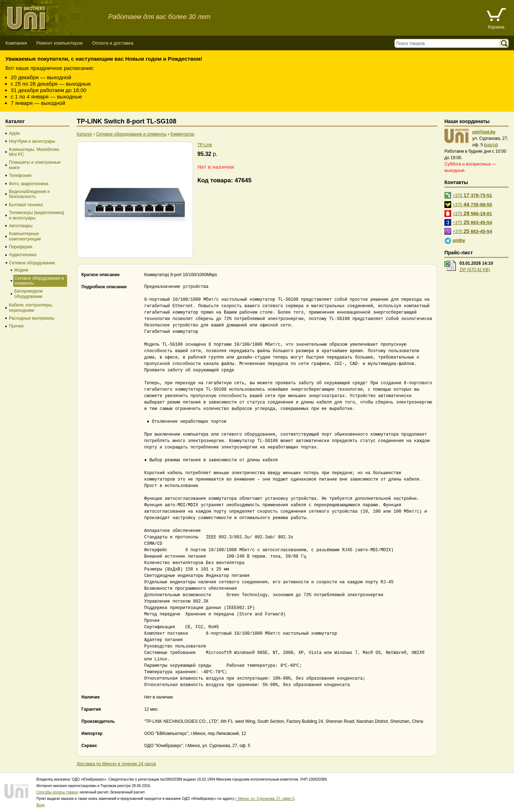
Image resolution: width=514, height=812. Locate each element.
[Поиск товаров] (449, 43)
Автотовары (21, 226)
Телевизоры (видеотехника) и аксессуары (37, 215)
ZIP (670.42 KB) (475, 270)
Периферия (21, 247)
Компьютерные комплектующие (25, 236)
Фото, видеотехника (29, 184)
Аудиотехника (23, 255)
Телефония (20, 176)
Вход (41, 805)
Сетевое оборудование (32, 263)
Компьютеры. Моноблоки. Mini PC (34, 152)
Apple (14, 133)
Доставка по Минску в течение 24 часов (116, 764)
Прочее (16, 326)
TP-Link (205, 145)
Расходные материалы (32, 318)
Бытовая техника (26, 205)
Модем (21, 270)
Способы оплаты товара (57, 792)
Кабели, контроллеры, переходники (31, 308)
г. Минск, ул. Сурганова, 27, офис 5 (265, 799)
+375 (472, 195)
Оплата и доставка (113, 43)
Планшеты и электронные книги (35, 165)
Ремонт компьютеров (60, 43)
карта (491, 145)
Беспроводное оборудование (29, 294)
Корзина (496, 27)
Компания (16, 43)
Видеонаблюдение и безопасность (29, 194)
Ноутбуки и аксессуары (32, 141)
